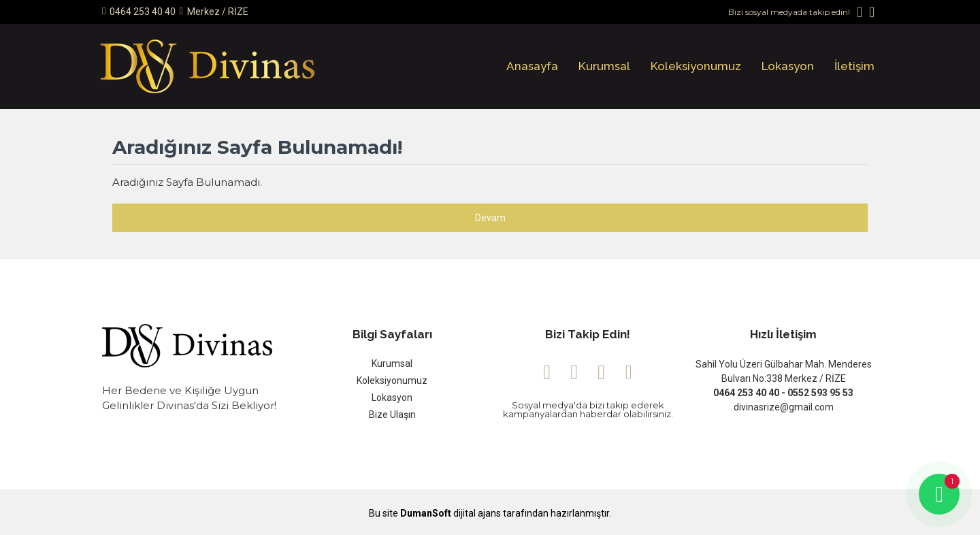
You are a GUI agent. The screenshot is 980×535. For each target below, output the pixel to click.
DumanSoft (426, 514)
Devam (490, 218)
